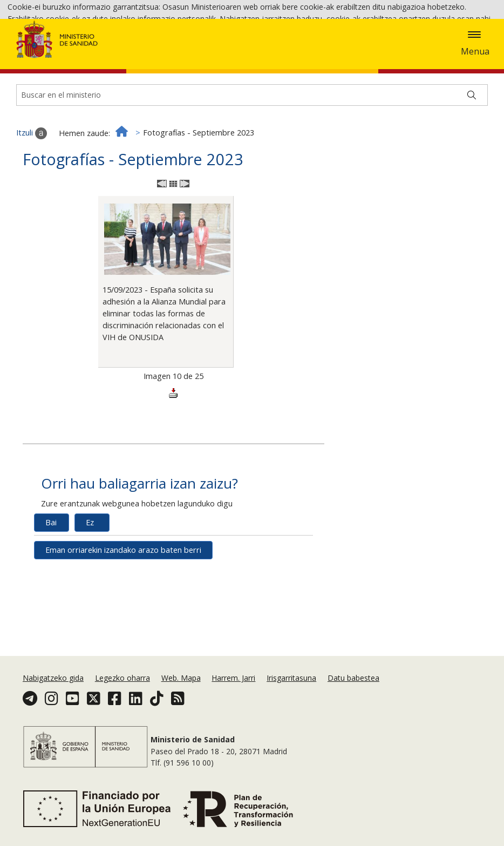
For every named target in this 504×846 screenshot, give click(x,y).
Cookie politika (400, 33)
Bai (51, 582)
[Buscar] (472, 154)
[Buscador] (252, 154)
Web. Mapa (181, 678)
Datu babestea (353, 678)
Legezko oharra (122, 678)
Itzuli (32, 193)
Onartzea (31, 49)
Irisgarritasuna (291, 678)
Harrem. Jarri (233, 678)
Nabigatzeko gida (53, 678)
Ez (90, 582)
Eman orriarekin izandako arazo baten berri (123, 609)
